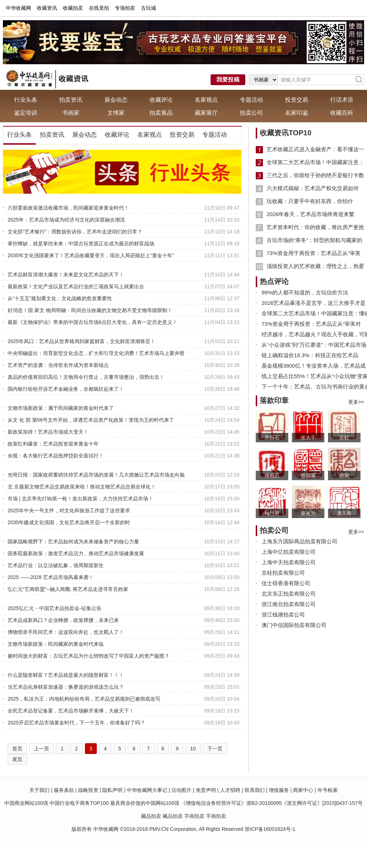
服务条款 (64, 790)
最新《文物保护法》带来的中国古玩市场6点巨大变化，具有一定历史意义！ (92, 322)
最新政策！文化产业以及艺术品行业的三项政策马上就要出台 (76, 286)
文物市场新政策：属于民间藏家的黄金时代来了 (61, 408)
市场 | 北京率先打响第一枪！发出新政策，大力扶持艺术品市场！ (80, 499)
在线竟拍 (99, 8)
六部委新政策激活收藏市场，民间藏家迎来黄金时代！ (68, 208)
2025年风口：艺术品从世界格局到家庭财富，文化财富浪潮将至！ (81, 341)
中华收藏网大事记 (147, 790)
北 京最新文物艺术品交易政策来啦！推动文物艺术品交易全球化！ (82, 487)
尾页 (17, 759)
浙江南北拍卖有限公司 (289, 604)
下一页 (215, 749)
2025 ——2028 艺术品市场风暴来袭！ (51, 577)
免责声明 (206, 790)
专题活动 (251, 100)
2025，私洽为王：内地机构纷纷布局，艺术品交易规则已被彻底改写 (84, 699)
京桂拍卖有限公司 (283, 573)
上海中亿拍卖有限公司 (289, 552)
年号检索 (328, 790)
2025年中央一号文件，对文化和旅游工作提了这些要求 (69, 510)
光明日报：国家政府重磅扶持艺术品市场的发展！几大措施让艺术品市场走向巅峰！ (96, 475)
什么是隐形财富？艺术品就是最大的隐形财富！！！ (66, 675)
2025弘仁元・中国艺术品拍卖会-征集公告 (55, 608)
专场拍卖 (125, 8)
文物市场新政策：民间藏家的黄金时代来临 (56, 644)
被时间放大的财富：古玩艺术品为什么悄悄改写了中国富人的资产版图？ (88, 656)
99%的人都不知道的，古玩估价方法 (305, 292)
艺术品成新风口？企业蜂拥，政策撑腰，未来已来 (63, 620)
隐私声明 (112, 790)
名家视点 (206, 100)
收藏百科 (342, 113)
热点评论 (274, 281)
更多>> (356, 402)
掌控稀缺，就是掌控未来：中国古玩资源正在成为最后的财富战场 (81, 244)
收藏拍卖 (73, 8)
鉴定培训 (26, 113)
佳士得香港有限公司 (286, 583)
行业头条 (26, 100)
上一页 (42, 749)
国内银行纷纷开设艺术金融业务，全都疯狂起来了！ (66, 389)
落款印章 (274, 400)
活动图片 (181, 790)
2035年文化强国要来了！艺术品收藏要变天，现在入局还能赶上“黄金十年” (91, 255)
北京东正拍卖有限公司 (289, 594)
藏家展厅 (206, 113)
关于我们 (39, 790)
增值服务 (279, 790)
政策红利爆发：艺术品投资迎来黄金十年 (53, 444)
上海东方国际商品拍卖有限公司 (299, 541)
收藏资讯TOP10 (286, 133)
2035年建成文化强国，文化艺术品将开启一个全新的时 (69, 522)
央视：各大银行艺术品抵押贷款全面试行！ (56, 456)
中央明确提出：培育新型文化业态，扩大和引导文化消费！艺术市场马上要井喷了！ (96, 354)
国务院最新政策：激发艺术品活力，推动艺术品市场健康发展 (76, 553)
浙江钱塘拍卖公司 (283, 615)
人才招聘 (230, 790)
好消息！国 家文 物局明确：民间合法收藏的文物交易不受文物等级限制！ (90, 310)
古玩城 (148, 8)
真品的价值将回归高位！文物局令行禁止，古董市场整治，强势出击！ (86, 377)
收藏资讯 (47, 8)
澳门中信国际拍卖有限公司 (294, 625)
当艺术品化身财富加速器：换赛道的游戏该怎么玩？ (66, 687)
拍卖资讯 (71, 100)
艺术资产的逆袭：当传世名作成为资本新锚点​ (58, 365)
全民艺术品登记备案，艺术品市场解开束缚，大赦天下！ (71, 711)
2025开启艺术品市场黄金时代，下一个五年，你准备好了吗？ (76, 723)
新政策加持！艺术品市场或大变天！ (48, 432)
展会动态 (116, 100)
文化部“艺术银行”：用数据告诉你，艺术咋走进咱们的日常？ (75, 232)
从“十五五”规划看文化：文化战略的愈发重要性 (60, 298)
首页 (17, 749)
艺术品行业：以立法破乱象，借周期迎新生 (56, 565)
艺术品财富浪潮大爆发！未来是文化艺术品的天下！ (66, 275)
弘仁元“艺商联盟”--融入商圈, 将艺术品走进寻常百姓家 (68, 589)
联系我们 (255, 790)
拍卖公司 (251, 113)
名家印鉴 (297, 113)
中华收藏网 (18, 8)
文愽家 (116, 113)
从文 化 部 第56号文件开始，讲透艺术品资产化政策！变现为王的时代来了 (91, 420)
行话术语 (342, 100)
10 (193, 749)
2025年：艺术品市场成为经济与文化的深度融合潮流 (66, 220)
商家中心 (303, 790)
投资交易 (297, 100)
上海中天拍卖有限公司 (289, 562)
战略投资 (88, 790)
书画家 (71, 113)
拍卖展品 (161, 113)
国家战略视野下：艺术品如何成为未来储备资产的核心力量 (73, 542)
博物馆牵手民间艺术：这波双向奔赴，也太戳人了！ (66, 632)
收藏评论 (161, 100)
